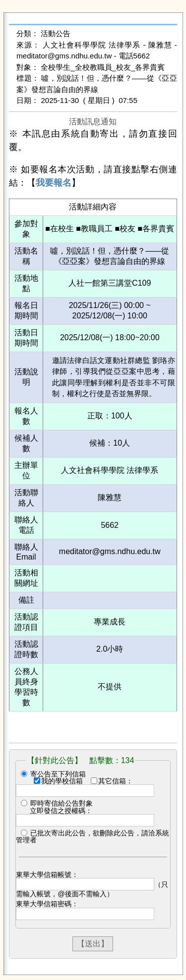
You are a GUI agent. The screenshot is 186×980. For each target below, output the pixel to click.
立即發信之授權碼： (61, 811)
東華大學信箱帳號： (47, 875)
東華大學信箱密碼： (47, 904)
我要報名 (54, 183)
